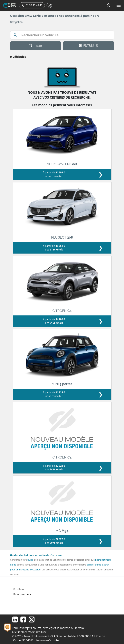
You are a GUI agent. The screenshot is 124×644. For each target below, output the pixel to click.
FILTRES (88, 45)
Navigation (16, 22)
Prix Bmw (19, 589)
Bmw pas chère (22, 594)
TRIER (36, 46)
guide (30, 560)
